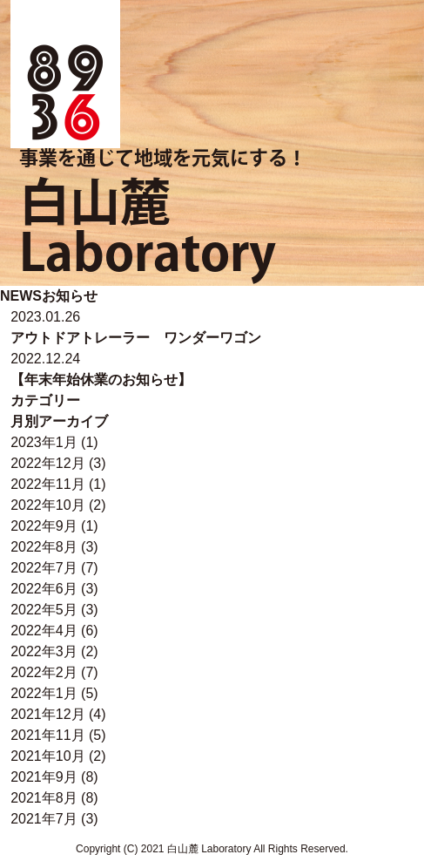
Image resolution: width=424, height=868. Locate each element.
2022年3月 (44, 651)
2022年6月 (44, 589)
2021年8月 (44, 798)
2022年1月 (44, 693)
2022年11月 (47, 484)
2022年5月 (44, 610)
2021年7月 (44, 819)
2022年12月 (47, 463)
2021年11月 (47, 735)
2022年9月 (44, 526)
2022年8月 (44, 547)
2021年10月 (47, 756)
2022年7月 (44, 568)
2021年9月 (44, 777)
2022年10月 (47, 505)
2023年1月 (44, 442)
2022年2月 (44, 672)
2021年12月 (47, 714)
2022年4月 (44, 631)
